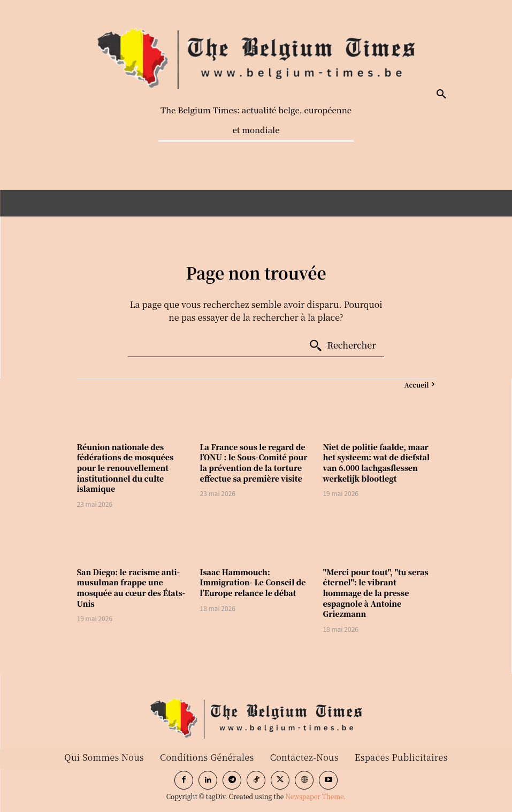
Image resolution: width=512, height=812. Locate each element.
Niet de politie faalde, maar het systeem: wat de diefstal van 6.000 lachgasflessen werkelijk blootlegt (376, 463)
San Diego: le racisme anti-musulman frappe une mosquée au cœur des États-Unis (131, 588)
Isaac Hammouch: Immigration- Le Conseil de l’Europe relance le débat (253, 582)
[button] (441, 95)
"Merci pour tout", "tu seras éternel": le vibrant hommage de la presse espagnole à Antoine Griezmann (375, 593)
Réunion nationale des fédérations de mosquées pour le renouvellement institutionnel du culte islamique (125, 468)
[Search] (342, 346)
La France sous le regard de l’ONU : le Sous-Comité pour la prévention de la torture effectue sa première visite (254, 463)
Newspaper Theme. (315, 796)
